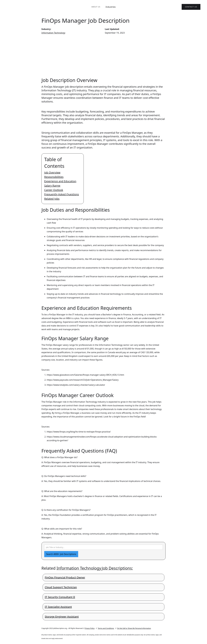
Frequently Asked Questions (62, 194)
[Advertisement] (103, 56)
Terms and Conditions (106, 628)
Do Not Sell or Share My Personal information (134, 628)
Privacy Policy (90, 628)
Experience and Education (60, 181)
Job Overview (52, 172)
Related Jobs (52, 199)
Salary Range (52, 186)
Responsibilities (54, 177)
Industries (111, 7)
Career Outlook (54, 190)
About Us (96, 7)
